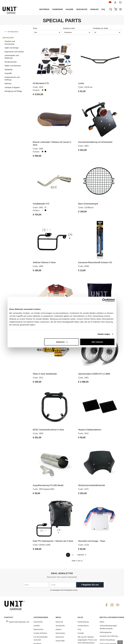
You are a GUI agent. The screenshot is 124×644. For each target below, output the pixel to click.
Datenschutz (39, 609)
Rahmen (8, 83)
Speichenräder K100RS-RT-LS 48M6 (94, 360)
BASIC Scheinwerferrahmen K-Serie (48, 413)
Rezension (60, 616)
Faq (103, 9)
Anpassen (62, 342)
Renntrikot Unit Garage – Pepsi (92, 520)
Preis (35, 28)
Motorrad (44, 9)
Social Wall (60, 620)
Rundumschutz (11, 62)
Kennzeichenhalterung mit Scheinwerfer (95, 137)
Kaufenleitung (83, 601)
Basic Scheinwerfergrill (88, 197)
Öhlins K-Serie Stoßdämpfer (45, 360)
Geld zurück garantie (108, 623)
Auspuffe (8, 73)
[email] (62, 564)
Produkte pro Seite (101, 28)
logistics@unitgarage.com (19, 601)
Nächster (82, 534)
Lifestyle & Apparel (12, 87)
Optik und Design (12, 48)
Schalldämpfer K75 (41, 197)
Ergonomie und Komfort (14, 52)
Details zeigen (104, 334)
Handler (94, 9)
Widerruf (103, 627)
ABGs (102, 601)
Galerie (70, 9)
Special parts (8, 38)
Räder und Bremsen (13, 66)
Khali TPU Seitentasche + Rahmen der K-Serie (53, 520)
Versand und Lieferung (109, 615)
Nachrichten (60, 612)
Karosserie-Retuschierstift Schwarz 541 (95, 253)
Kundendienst (83, 605)
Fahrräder (58, 9)
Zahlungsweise (106, 612)
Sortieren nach (69, 28)
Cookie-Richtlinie (40, 612)
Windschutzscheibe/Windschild (92, 467)
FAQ (79, 609)
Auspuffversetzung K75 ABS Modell (48, 467)
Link (75, 569)
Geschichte (82, 9)
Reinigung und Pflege (13, 91)
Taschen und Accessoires (10, 43)
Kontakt (81, 612)
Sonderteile (60, 605)
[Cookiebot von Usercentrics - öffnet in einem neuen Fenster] (104, 300)
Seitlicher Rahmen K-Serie (44, 253)
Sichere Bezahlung (107, 619)
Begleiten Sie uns (90, 564)
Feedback (38, 623)
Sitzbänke (9, 69)
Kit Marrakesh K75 (41, 81)
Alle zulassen (97, 342)
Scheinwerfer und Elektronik (12, 57)
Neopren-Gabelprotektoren (90, 413)
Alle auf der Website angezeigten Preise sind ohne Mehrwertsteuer (87, 619)
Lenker (81, 81)
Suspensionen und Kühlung (12, 78)
